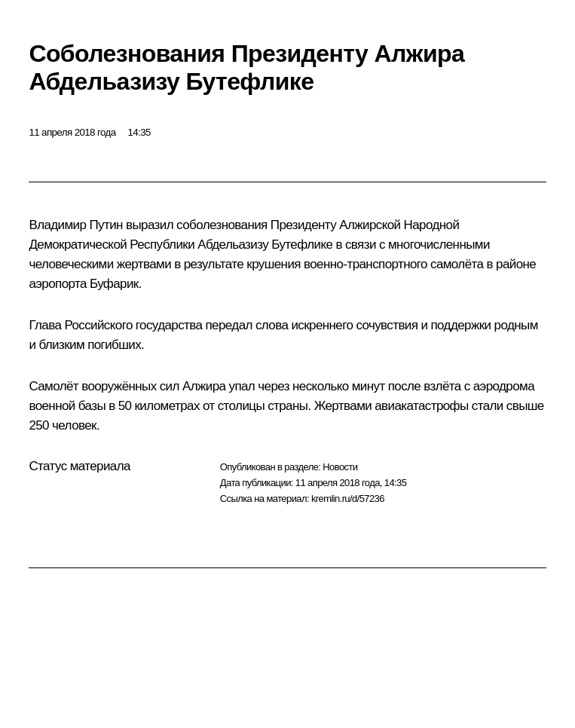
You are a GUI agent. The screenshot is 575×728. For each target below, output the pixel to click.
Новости (340, 467)
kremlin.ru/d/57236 (348, 499)
